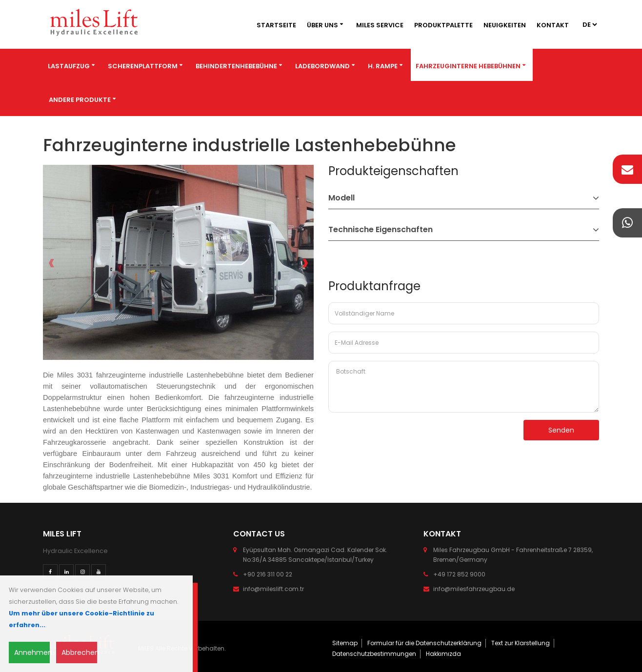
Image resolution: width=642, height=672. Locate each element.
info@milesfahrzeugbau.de (474, 589)
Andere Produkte (80, 100)
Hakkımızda (443, 654)
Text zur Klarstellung (521, 643)
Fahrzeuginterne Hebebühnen (468, 66)
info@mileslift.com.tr (273, 589)
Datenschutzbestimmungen (374, 654)
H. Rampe (383, 66)
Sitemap (345, 643)
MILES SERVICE (380, 25)
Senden (561, 430)
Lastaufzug (69, 66)
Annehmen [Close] (32, 652)
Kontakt (553, 25)
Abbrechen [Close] (79, 652)
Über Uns (322, 25)
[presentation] (51, 262)
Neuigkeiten (505, 25)
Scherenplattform (143, 66)
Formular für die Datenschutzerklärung (424, 643)
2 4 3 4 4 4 (589, 25)
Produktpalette (443, 25)
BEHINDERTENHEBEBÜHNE (236, 66)
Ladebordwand (322, 66)
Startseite (276, 25)
